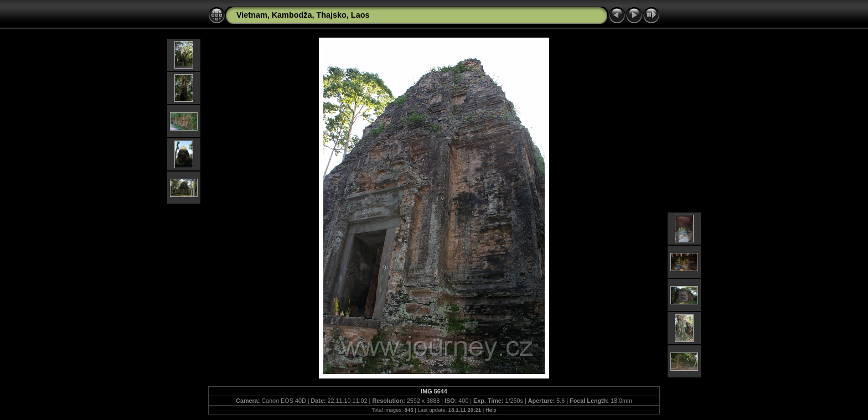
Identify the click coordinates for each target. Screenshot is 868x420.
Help (491, 410)
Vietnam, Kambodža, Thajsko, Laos (303, 15)
